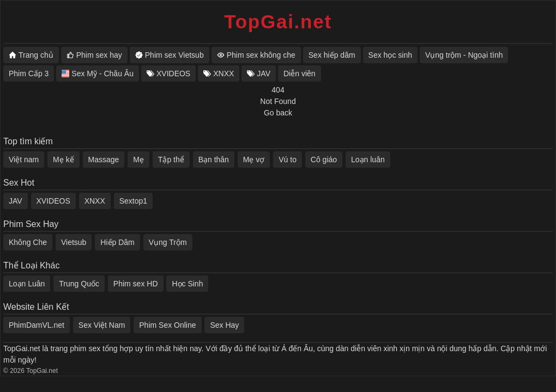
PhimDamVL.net (37, 325)
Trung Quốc (79, 284)
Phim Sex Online (167, 325)
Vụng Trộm (168, 242)
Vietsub (74, 242)
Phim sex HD (136, 284)
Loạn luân (368, 160)
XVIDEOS (53, 201)
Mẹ (138, 160)
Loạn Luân (27, 284)
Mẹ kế (64, 160)
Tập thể (171, 160)
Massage (104, 160)
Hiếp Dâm (117, 242)
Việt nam (24, 160)
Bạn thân (214, 160)
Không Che (28, 242)
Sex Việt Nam (102, 325)
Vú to (288, 160)
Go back (278, 113)
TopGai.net (278, 22)
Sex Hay (224, 325)
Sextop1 (133, 201)
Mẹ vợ (254, 160)
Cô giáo (324, 160)
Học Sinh (187, 284)
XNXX (95, 201)
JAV (16, 201)
